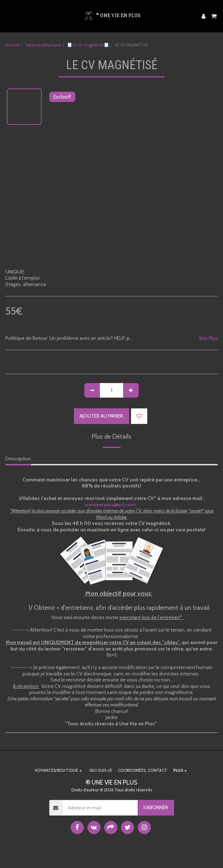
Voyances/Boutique (43, 45)
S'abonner (156, 807)
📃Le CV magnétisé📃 (88, 45)
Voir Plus (208, 338)
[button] (8, 16)
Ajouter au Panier (101, 416)
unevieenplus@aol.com (112, 505)
